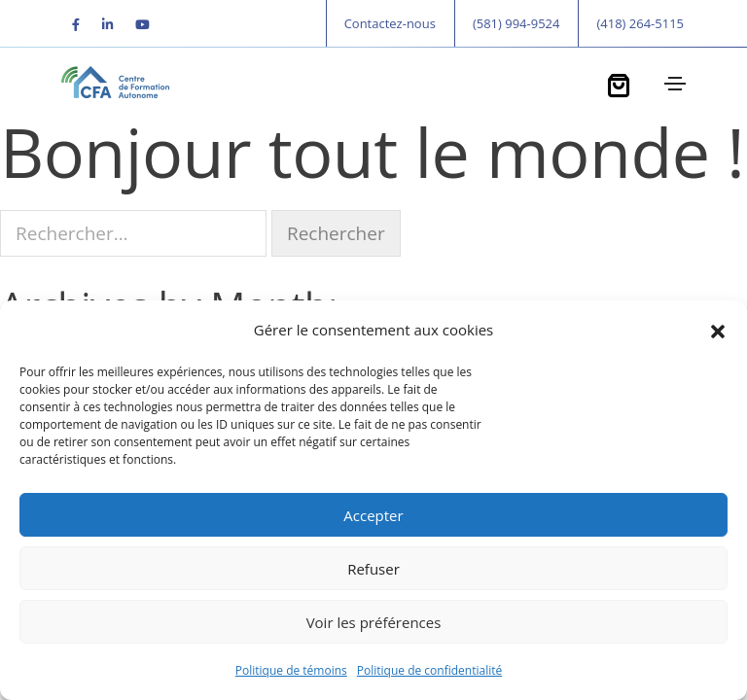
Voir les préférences (374, 622)
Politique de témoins (291, 670)
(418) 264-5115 (640, 23)
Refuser (373, 569)
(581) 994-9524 (516, 23)
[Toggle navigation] (673, 84)
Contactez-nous (390, 23)
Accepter (373, 515)
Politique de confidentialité (429, 670)
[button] (718, 330)
